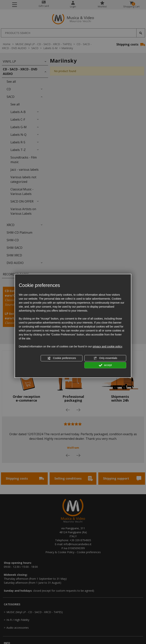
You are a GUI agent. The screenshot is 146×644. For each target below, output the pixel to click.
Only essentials (105, 358)
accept (105, 365)
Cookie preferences (62, 358)
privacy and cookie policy (107, 346)
